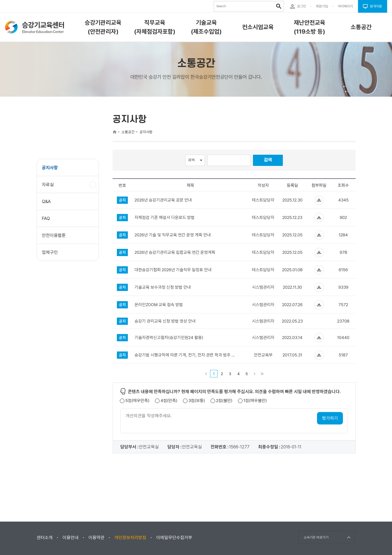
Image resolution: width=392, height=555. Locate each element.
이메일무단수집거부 (174, 537)
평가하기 (330, 418)
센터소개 (45, 537)
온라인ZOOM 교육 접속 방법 (159, 305)
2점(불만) (224, 401)
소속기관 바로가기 (316, 537)
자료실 (50, 187)
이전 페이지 (206, 374)
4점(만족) (169, 401)
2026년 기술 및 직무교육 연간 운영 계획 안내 (173, 235)
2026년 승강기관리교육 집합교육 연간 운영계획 (175, 252)
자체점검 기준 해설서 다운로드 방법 (165, 218)
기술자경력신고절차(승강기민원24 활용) (169, 338)
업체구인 (50, 252)
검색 (268, 160)
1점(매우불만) (255, 401)
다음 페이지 (255, 374)
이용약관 (96, 537)
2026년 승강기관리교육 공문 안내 (163, 200)
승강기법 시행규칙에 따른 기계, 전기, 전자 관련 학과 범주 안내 (186, 355)
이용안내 (71, 537)
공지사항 (50, 168)
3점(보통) (197, 401)
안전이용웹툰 (54, 235)
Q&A (46, 201)
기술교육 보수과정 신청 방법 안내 (163, 287)
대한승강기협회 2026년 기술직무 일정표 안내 (173, 270)
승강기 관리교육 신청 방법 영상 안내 (165, 321)
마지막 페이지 (262, 374)
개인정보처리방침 (130, 537)
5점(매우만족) (137, 401)
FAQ (46, 218)
